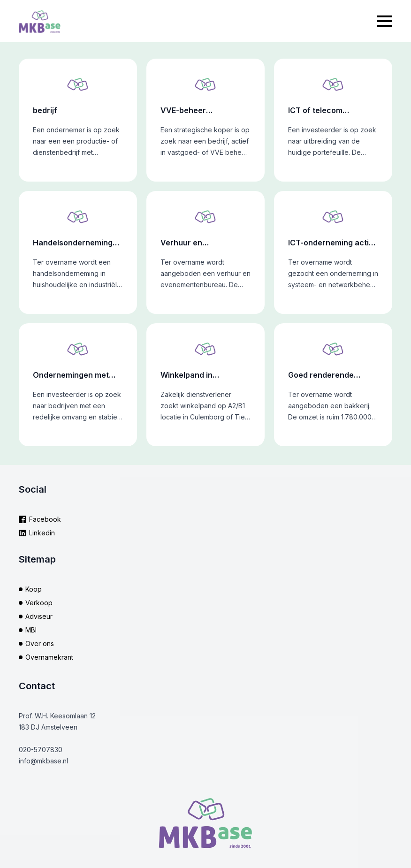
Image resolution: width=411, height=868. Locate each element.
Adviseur (39, 616)
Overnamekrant (49, 657)
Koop (34, 589)
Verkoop (39, 603)
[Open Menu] (385, 21)
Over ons (40, 643)
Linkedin (42, 533)
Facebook (45, 519)
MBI (31, 630)
